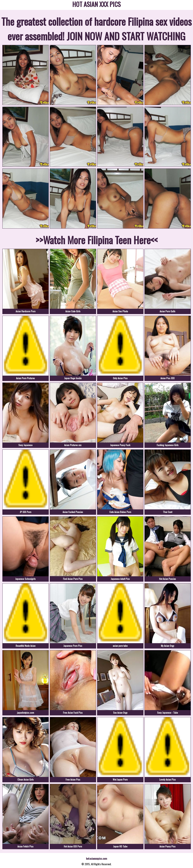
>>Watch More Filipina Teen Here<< (97, 240)
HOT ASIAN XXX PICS (96, 5)
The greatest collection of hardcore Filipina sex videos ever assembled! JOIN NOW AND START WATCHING (96, 28)
